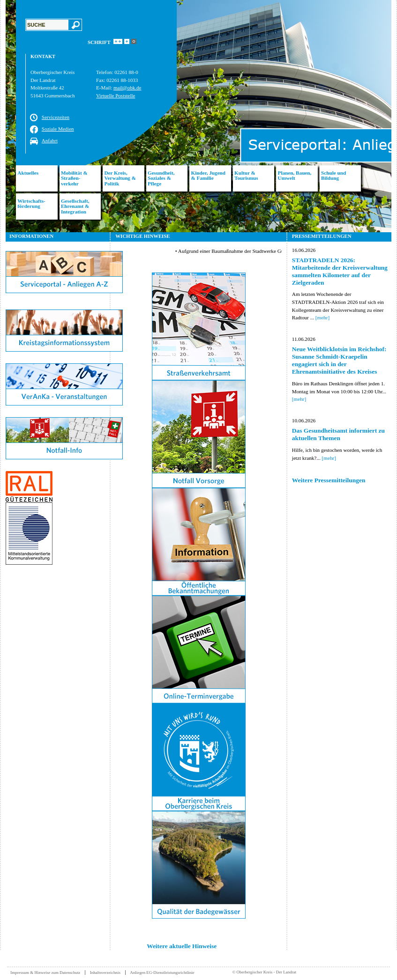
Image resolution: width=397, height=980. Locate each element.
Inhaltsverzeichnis (105, 973)
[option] (198, 116)
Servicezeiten (56, 117)
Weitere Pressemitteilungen (329, 480)
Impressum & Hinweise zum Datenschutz (45, 973)
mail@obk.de (127, 88)
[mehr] (322, 317)
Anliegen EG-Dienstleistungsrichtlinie (162, 973)
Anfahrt (50, 140)
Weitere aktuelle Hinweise (182, 946)
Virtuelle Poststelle (116, 96)
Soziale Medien (58, 129)
